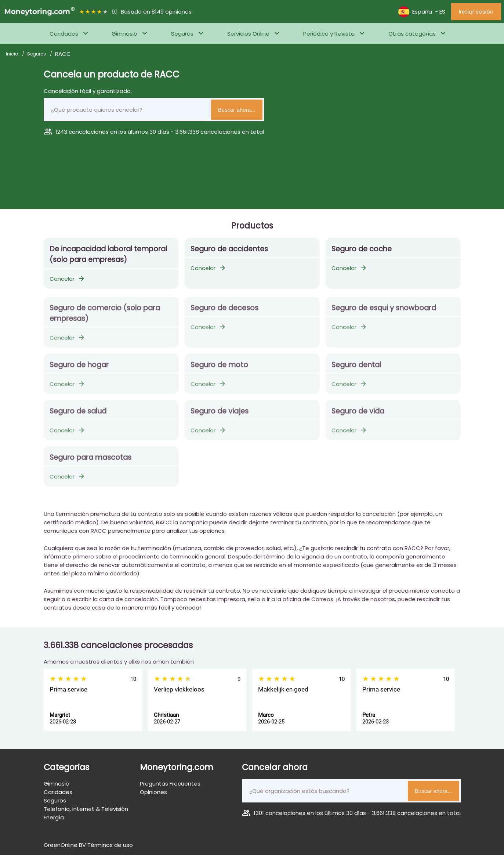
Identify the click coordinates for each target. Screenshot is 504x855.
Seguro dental (356, 368)
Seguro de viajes (220, 415)
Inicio (12, 54)
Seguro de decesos (224, 311)
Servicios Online (248, 34)
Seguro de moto (219, 368)
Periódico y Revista (329, 34)
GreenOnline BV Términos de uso (88, 845)
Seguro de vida (358, 415)
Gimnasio (124, 34)
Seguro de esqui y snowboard (384, 311)
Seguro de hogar (79, 368)
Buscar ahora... (237, 110)
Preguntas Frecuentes (170, 784)
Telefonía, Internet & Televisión (86, 809)
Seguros (182, 34)
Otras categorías (412, 34)
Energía (54, 817)
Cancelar (68, 279)
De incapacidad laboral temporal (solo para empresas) (108, 254)
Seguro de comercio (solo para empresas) (105, 317)
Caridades (64, 34)
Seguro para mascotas (90, 461)
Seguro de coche (362, 249)
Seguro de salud (78, 415)
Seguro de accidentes (229, 249)
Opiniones (153, 792)
